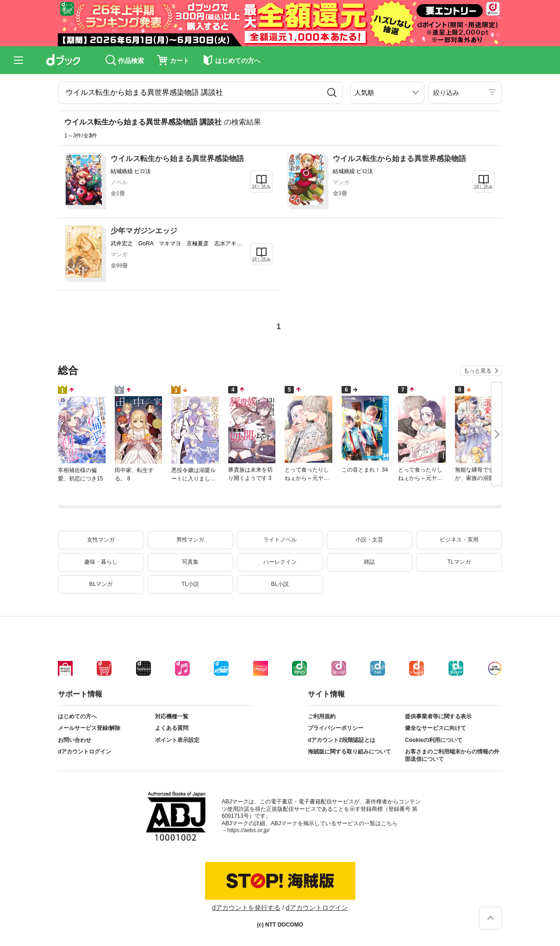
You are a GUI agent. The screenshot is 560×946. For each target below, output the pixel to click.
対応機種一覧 (172, 716)
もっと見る (478, 371)
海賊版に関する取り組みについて (349, 752)
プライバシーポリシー (336, 728)
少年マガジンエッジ (144, 231)
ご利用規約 (322, 716)
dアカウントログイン (84, 752)
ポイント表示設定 (177, 740)
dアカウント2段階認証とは (342, 740)
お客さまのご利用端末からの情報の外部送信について (452, 755)
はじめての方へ (77, 716)
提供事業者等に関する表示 (438, 716)
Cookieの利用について (434, 740)
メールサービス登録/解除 (89, 728)
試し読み (261, 187)
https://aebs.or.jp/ (248, 830)
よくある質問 (172, 728)
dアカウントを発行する (246, 908)
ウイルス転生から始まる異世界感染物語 (177, 159)
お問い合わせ (75, 740)
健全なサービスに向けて (436, 728)
